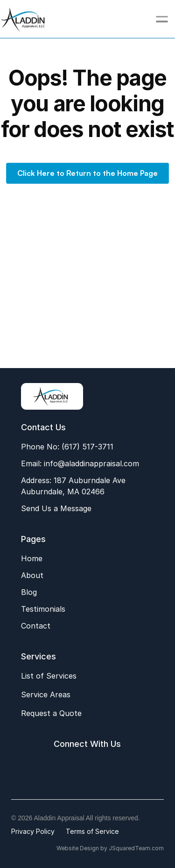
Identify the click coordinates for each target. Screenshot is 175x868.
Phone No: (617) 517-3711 (67, 447)
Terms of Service (92, 831)
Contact (36, 626)
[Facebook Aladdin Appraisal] (54, 767)
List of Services (49, 676)
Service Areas (46, 694)
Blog (29, 592)
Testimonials (43, 609)
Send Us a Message (56, 508)
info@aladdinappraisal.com (90, 463)
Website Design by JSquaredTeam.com (110, 848)
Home (32, 558)
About (32, 575)
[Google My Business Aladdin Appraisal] (76, 767)
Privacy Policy (33, 831)
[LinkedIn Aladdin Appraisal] (97, 767)
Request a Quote (51, 713)
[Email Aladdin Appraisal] (119, 767)
